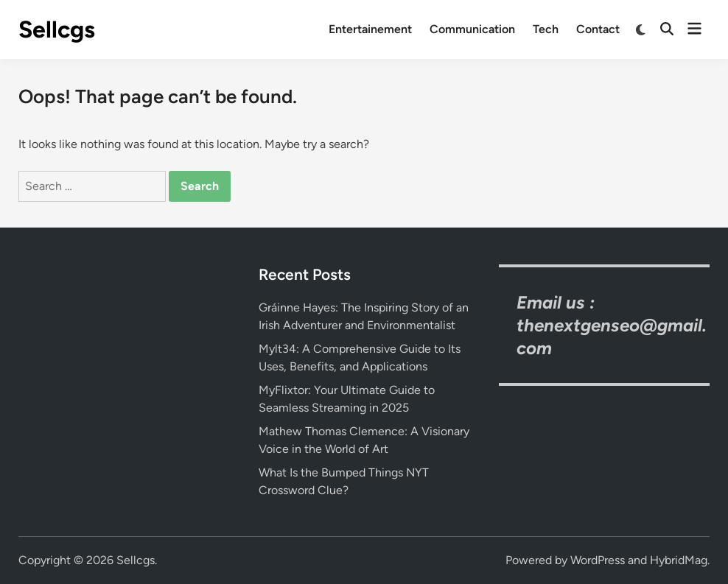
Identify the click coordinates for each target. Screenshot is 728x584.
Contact (598, 29)
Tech (546, 29)
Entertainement (370, 29)
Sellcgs (57, 29)
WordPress (598, 560)
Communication (472, 29)
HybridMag (679, 560)
